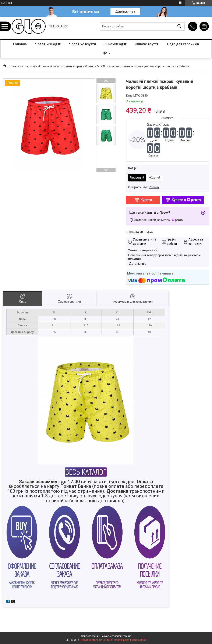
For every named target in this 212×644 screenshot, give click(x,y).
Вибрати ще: (144, 187)
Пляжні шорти (72, 66)
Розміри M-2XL (95, 66)
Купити (146, 200)
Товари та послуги (22, 66)
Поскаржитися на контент (97, 640)
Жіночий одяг (115, 44)
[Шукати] (179, 26)
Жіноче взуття (147, 44)
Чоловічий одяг (48, 44)
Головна (20, 44)
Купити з (186, 200)
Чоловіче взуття (82, 44)
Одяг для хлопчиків (183, 44)
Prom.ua (126, 636)
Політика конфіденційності (130, 640)
